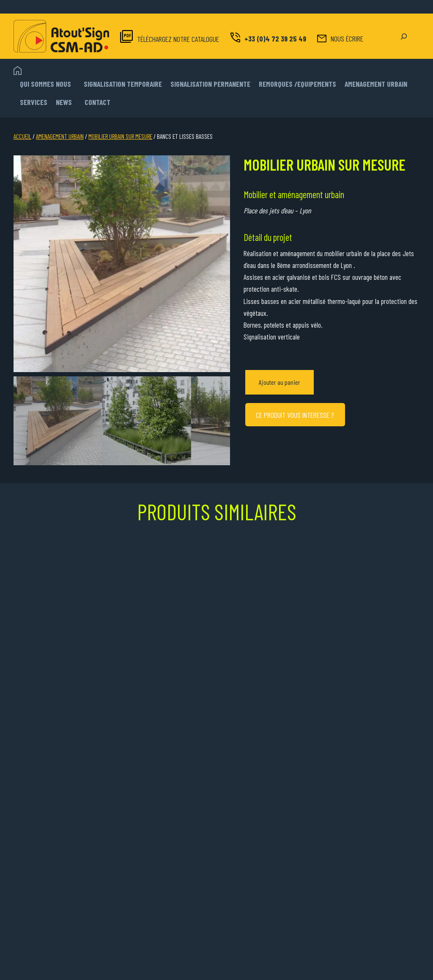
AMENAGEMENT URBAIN (60, 136)
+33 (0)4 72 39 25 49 (275, 39)
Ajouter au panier (280, 382)
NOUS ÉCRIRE (347, 39)
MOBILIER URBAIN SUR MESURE (120, 136)
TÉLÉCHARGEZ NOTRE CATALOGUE (178, 39)
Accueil (22, 136)
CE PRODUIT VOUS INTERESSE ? (295, 415)
